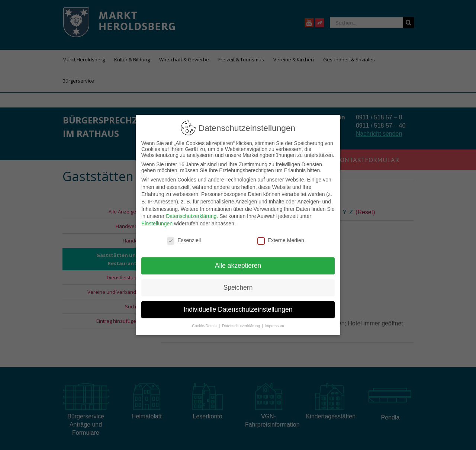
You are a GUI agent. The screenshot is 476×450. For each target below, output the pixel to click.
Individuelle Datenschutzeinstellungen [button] (238, 309)
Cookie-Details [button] (205, 326)
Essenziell (184, 240)
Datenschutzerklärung (191, 216)
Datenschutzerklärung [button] (242, 326)
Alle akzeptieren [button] (238, 266)
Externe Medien (281, 240)
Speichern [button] (238, 287)
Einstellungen (157, 223)
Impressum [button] (274, 326)
